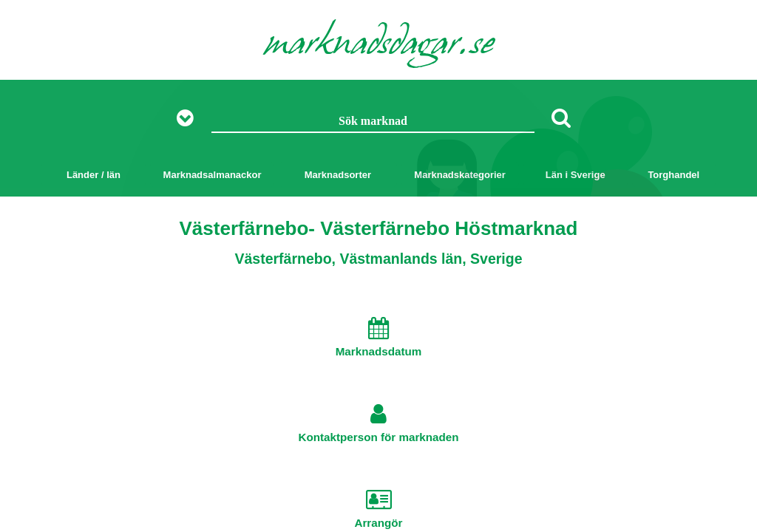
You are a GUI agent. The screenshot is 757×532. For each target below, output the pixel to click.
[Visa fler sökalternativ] (190, 119)
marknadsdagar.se (379, 46)
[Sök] (561, 117)
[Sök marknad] (373, 122)
